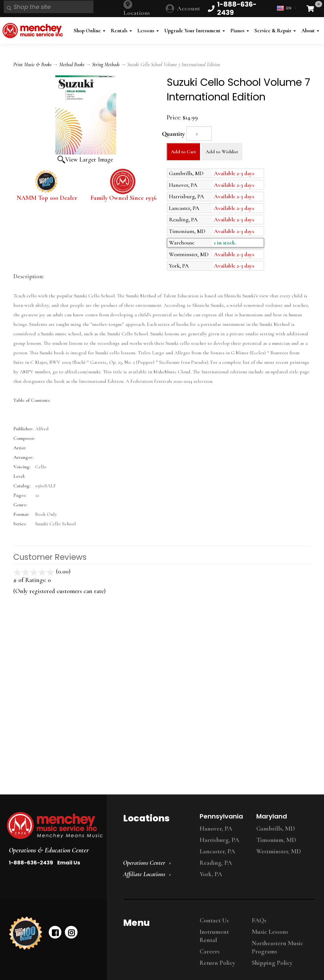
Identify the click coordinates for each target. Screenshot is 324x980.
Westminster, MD (279, 851)
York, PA (211, 874)
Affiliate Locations (144, 874)
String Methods (106, 65)
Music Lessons (270, 932)
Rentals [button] (121, 31)
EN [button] (287, 8)
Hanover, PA (216, 829)
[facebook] (55, 932)
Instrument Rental (214, 936)
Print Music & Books (32, 65)
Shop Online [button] (90, 31)
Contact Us (214, 920)
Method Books (72, 65)
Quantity (173, 134)
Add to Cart (183, 152)
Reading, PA (216, 863)
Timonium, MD (276, 840)
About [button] (310, 31)
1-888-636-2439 (31, 863)
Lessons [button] (148, 31)
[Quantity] (199, 133)
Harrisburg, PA (219, 840)
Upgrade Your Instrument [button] (195, 31)
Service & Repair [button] (275, 31)
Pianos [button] (240, 31)
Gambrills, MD (276, 829)
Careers (210, 952)
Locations (137, 13)
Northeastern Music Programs (277, 947)
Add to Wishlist (222, 152)
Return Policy (217, 963)
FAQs (259, 920)
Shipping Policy (272, 963)
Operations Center (144, 863)
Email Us (69, 863)
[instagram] (71, 932)
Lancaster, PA (217, 851)
